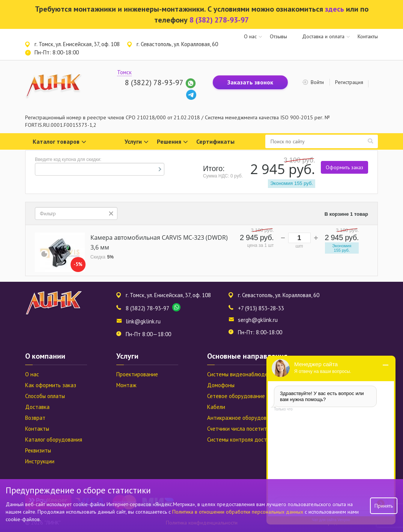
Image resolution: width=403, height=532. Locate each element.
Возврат (35, 418)
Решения (172, 142)
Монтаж (126, 385)
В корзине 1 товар (346, 214)
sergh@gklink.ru (258, 320)
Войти (317, 82)
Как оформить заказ (51, 385)
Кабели (216, 407)
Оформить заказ (344, 167)
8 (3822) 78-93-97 (154, 83)
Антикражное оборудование (243, 418)
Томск (124, 72)
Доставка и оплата (323, 36)
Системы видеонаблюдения (242, 374)
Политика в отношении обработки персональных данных (238, 512)
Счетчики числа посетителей (243, 429)
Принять (384, 506)
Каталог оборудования (54, 440)
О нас (250, 36)
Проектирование (137, 374)
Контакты (368, 36)
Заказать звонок (250, 82)
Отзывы (278, 36)
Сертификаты (215, 141)
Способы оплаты (45, 396)
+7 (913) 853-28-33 (261, 308)
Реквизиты (38, 450)
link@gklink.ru (143, 321)
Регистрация (349, 82)
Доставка (37, 407)
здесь (335, 9)
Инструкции (40, 461)
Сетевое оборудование (236, 396)
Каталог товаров (59, 142)
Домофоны (221, 385)
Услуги (137, 142)
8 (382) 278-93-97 (219, 20)
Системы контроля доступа (241, 440)
